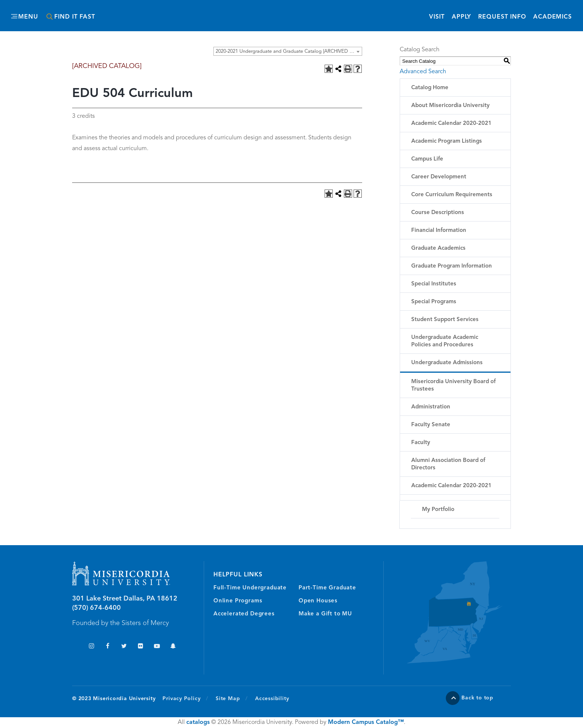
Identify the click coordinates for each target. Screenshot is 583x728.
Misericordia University (258, 12)
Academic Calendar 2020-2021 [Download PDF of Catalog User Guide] (451, 486)
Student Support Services (445, 320)
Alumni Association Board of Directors (448, 464)
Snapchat (173, 647)
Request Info (502, 17)
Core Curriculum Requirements (452, 195)
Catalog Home (430, 88)
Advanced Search (423, 72)
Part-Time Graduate (327, 588)
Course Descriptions (438, 213)
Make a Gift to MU (325, 614)
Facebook (108, 647)
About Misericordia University (450, 106)
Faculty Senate (431, 425)
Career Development (439, 177)
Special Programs (434, 302)
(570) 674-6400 (96, 608)
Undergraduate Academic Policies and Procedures (445, 341)
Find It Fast (75, 17)
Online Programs (238, 601)
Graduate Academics (438, 248)
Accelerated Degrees (244, 614)
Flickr (140, 647)
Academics (553, 17)
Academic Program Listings (447, 141)
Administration (431, 407)
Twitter (124, 647)
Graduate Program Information (452, 266)
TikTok (75, 647)
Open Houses (318, 601)
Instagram (91, 647)
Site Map (228, 699)
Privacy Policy (185, 698)
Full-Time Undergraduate (250, 588)
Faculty (421, 443)
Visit (437, 17)
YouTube (157, 647)
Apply (461, 17)
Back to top (477, 698)
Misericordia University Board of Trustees (453, 386)
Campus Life (427, 159)
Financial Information (439, 231)
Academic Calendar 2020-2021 (451, 124)
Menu (28, 17)
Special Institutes (434, 284)
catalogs (198, 722)
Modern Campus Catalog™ (366, 722)
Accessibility (272, 699)
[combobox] (288, 51)
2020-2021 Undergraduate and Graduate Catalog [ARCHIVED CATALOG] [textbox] (289, 51)
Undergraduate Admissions (447, 363)
